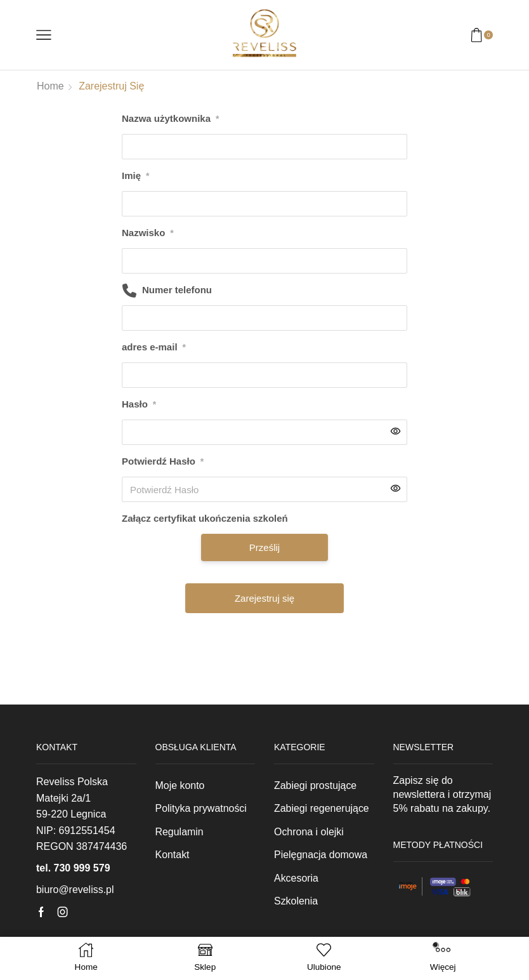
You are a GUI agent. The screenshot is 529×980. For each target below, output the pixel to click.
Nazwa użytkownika (171, 119)
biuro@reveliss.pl (75, 890)
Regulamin (180, 832)
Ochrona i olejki (309, 832)
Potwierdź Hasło (163, 461)
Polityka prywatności (201, 808)
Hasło (139, 404)
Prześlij (264, 547)
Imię (135, 176)
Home (50, 86)
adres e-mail (154, 347)
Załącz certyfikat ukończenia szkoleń (205, 518)
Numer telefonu (177, 290)
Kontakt (173, 855)
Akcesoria (296, 878)
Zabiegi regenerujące (322, 808)
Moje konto (180, 785)
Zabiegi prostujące (315, 785)
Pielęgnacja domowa (321, 855)
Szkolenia (296, 901)
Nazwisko (148, 233)
